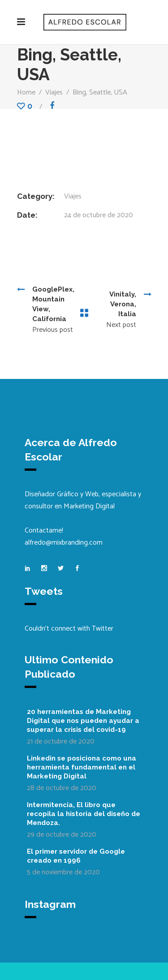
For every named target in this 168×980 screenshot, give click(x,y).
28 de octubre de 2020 (62, 788)
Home (26, 92)
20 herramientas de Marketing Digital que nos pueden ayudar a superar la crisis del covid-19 (83, 721)
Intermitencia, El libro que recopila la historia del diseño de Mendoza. (84, 814)
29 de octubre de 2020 (62, 835)
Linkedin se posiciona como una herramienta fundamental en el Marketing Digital (82, 767)
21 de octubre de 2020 (61, 741)
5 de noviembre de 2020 (63, 872)
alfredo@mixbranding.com (64, 543)
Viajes (54, 92)
